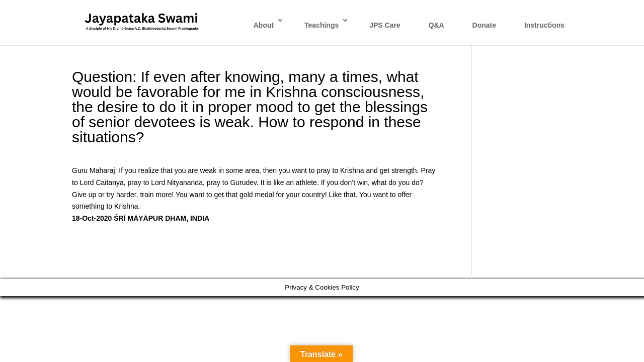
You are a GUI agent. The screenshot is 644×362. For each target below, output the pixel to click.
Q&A (436, 25)
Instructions (544, 25)
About (264, 25)
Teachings (321, 25)
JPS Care (385, 25)
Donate (484, 25)
